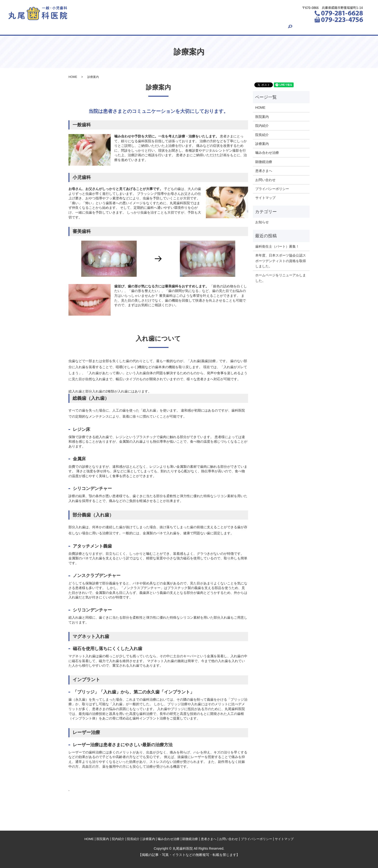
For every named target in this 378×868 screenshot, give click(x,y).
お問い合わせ (286, 28)
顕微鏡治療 (228, 28)
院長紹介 (141, 28)
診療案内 (166, 28)
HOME (68, 28)
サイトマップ (265, 198)
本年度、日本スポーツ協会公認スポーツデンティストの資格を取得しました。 (281, 261)
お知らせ (262, 222)
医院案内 (92, 28)
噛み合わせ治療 (196, 28)
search (311, 28)
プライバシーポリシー (272, 189)
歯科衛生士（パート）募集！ (277, 246)
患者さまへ (256, 28)
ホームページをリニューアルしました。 (281, 278)
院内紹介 (116, 28)
